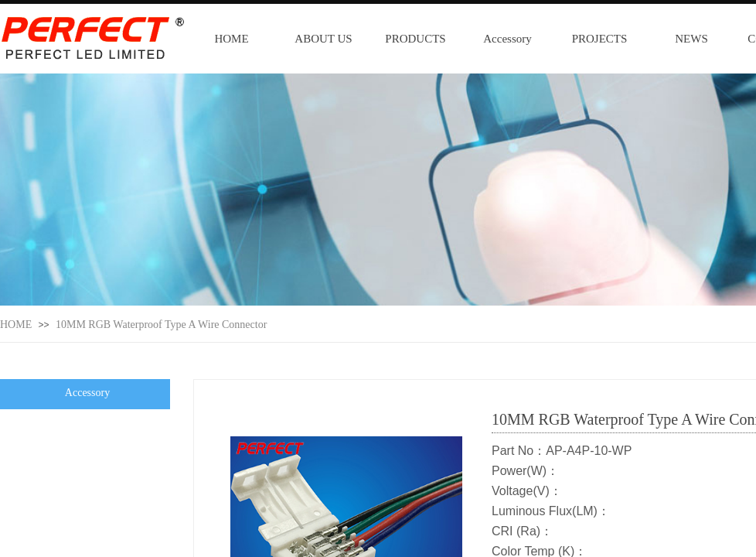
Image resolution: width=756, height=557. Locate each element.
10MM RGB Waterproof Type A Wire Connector (161, 325)
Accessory (507, 39)
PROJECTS (600, 39)
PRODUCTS (415, 39)
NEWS (691, 39)
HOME (231, 39)
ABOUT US (323, 39)
